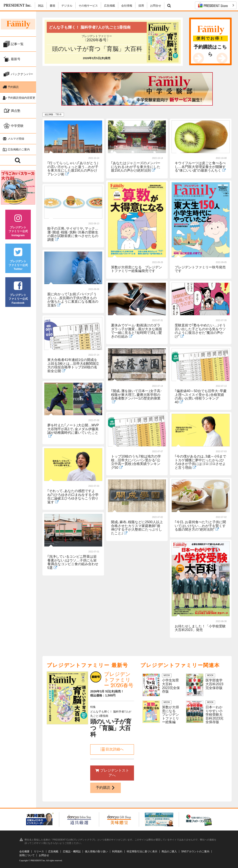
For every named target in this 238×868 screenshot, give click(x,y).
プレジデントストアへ (112, 773)
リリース (39, 851)
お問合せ (156, 6)
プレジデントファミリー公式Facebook (18, 296)
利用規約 (117, 851)
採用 (141, 6)
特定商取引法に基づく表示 (142, 851)
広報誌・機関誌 (72, 851)
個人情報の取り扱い (96, 851)
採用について (27, 855)
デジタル (67, 6)
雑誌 (41, 6)
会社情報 (127, 6)
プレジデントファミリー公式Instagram (18, 228)
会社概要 (24, 851)
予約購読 (106, 788)
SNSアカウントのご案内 (195, 851)
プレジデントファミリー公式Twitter (18, 262)
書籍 (52, 6)
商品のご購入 (169, 851)
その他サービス (88, 6)
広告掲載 (110, 6)
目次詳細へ (112, 749)
